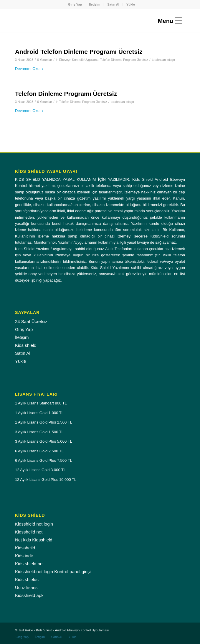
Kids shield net (29, 564)
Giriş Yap (75, 4)
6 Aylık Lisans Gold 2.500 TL (39, 451)
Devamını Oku (30, 69)
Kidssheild (25, 548)
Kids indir (24, 556)
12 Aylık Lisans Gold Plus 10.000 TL (46, 480)
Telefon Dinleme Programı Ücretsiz (124, 60)
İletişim (95, 4)
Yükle (131, 4)
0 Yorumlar (44, 60)
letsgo (171, 60)
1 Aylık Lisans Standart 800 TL (41, 403)
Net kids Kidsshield (34, 540)
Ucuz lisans (26, 587)
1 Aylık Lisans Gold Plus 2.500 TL (44, 422)
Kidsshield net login (34, 524)
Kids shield (26, 345)
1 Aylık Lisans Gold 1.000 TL (39, 413)
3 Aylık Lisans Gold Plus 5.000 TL (44, 441)
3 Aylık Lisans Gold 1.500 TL (39, 432)
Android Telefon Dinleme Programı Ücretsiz (79, 52)
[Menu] (168, 21)
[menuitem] (75, 4)
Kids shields (27, 579)
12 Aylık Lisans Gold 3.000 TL (40, 470)
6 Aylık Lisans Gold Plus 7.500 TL (44, 460)
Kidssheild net (29, 532)
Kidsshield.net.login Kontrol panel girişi (53, 572)
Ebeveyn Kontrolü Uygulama (79, 60)
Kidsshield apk (29, 595)
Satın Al (113, 4)
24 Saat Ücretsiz (31, 321)
